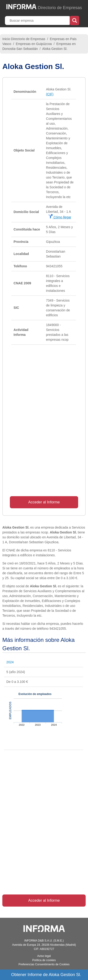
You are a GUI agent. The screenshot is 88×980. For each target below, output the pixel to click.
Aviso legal (44, 956)
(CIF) (50, 94)
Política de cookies (44, 960)
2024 (10, 662)
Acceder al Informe (44, 502)
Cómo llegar (60, 217)
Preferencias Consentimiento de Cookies (44, 964)
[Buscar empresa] (38, 21)
